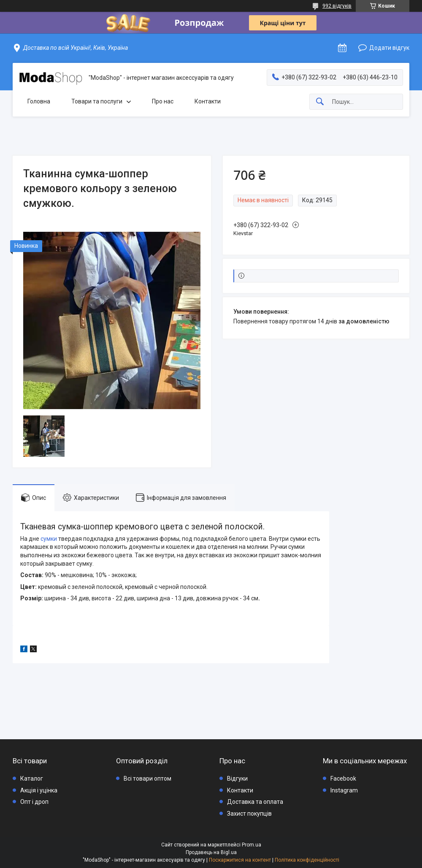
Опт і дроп (34, 802)
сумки (49, 539)
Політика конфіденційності (307, 860)
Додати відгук (389, 48)
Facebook (343, 778)
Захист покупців (249, 814)
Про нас (163, 101)
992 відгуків (337, 6)
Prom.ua (252, 845)
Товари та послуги (97, 101)
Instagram (344, 790)
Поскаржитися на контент (240, 860)
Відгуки (237, 778)
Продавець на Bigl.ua (211, 852)
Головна (39, 101)
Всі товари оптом (147, 778)
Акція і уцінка (39, 790)
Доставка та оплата (255, 802)
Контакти (208, 101)
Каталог (32, 778)
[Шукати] (320, 102)
